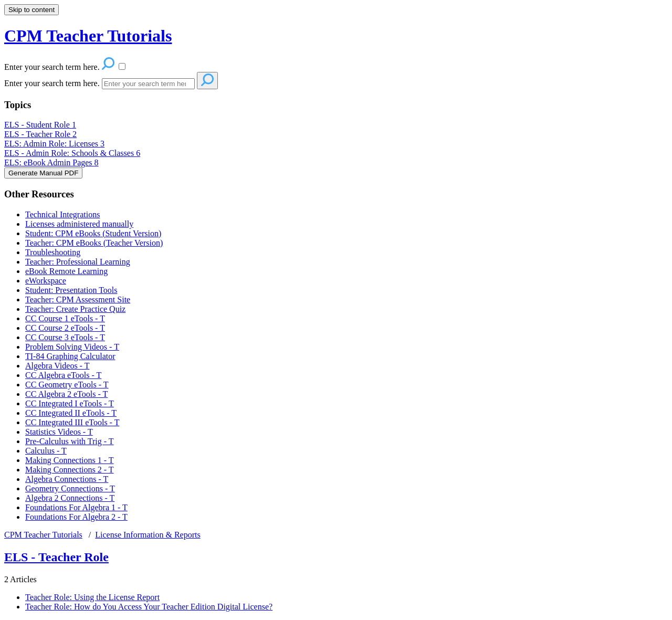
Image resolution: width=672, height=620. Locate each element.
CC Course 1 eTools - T (65, 318)
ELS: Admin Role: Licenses (54, 144)
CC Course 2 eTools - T (65, 328)
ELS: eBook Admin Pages (51, 162)
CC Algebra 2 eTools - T (66, 394)
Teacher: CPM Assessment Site (78, 300)
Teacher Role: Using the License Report (92, 597)
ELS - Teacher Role (40, 134)
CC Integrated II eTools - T (71, 413)
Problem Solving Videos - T (72, 347)
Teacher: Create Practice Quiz (75, 309)
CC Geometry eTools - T (67, 385)
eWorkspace (46, 281)
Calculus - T (46, 451)
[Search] (148, 84)
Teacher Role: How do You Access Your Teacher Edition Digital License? (149, 607)
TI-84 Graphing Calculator (70, 356)
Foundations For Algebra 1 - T (76, 507)
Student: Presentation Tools (71, 290)
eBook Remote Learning (66, 271)
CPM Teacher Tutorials (43, 535)
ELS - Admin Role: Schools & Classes (72, 153)
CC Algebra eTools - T (63, 375)
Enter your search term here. (53, 83)
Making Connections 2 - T (70, 470)
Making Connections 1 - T (70, 460)
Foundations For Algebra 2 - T (76, 517)
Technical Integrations (62, 214)
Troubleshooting (53, 252)
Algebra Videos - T (57, 366)
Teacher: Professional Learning (78, 262)
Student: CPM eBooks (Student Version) (93, 233)
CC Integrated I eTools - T (70, 403)
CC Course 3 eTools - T (65, 337)
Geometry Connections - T (70, 488)
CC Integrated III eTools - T (72, 422)
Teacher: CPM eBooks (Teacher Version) (94, 243)
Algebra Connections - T (67, 479)
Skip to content (31, 10)
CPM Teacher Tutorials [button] (88, 36)
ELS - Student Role (40, 125)
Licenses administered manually (79, 224)
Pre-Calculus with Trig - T (70, 441)
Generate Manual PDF (43, 173)
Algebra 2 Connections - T (70, 498)
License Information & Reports (148, 535)
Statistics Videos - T (59, 432)
